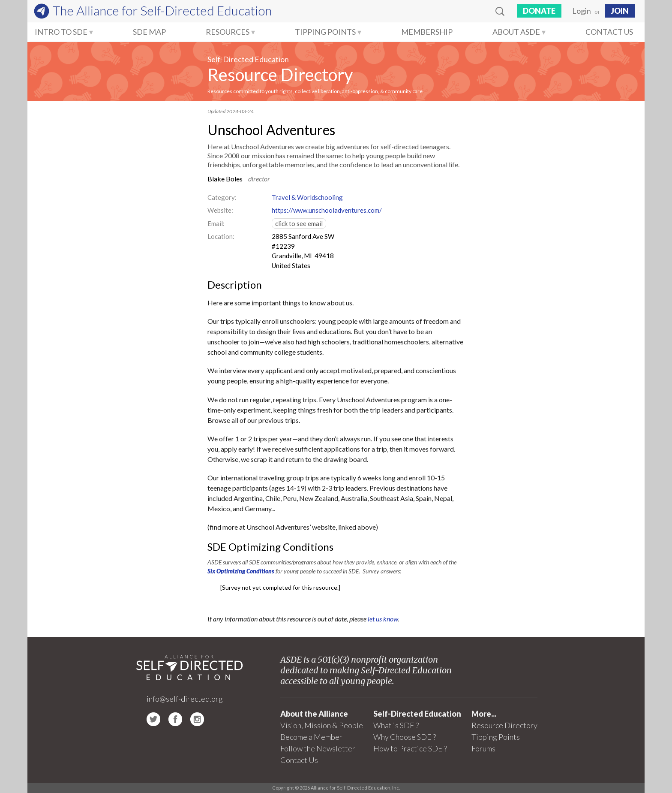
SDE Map (149, 32)
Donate (539, 11)
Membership (427, 32)
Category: (222, 197)
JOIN (620, 11)
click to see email (299, 223)
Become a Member (311, 737)
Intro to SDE (61, 32)
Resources (228, 32)
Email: (216, 223)
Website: (220, 210)
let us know (383, 619)
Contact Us (609, 32)
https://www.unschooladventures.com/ (327, 210)
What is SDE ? (396, 725)
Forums (483, 748)
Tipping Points (325, 32)
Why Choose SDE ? (405, 737)
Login (582, 11)
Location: (221, 236)
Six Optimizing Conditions (241, 571)
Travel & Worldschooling (307, 197)
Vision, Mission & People (322, 725)
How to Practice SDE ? (410, 748)
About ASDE (516, 32)
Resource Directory (280, 75)
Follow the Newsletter (318, 748)
